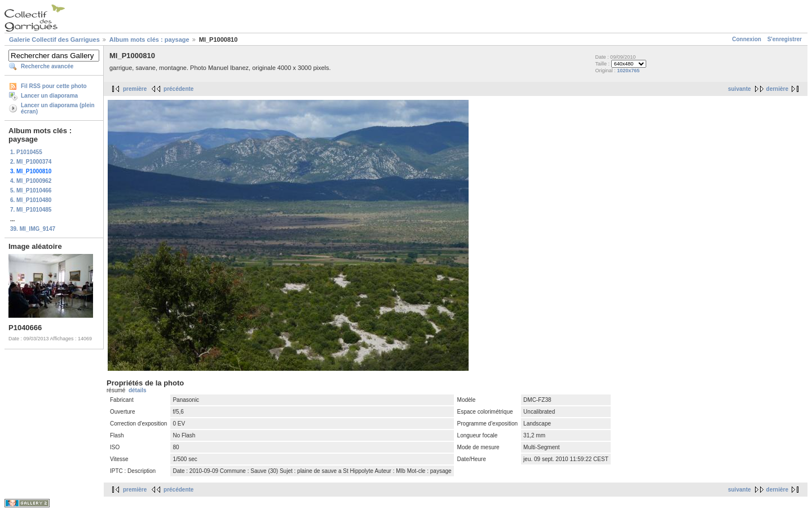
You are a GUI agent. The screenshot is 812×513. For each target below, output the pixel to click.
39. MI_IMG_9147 (33, 229)
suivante (740, 89)
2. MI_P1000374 (31, 162)
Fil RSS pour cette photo (54, 86)
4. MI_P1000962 (31, 181)
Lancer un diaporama (49, 96)
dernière (777, 89)
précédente (178, 89)
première (135, 89)
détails (138, 390)
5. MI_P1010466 (31, 190)
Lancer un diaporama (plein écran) (58, 108)
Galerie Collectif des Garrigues (54, 40)
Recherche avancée (47, 66)
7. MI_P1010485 (31, 210)
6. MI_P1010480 (31, 200)
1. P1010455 (26, 152)
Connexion (747, 39)
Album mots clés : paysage (149, 40)
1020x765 (628, 71)
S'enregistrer (785, 39)
